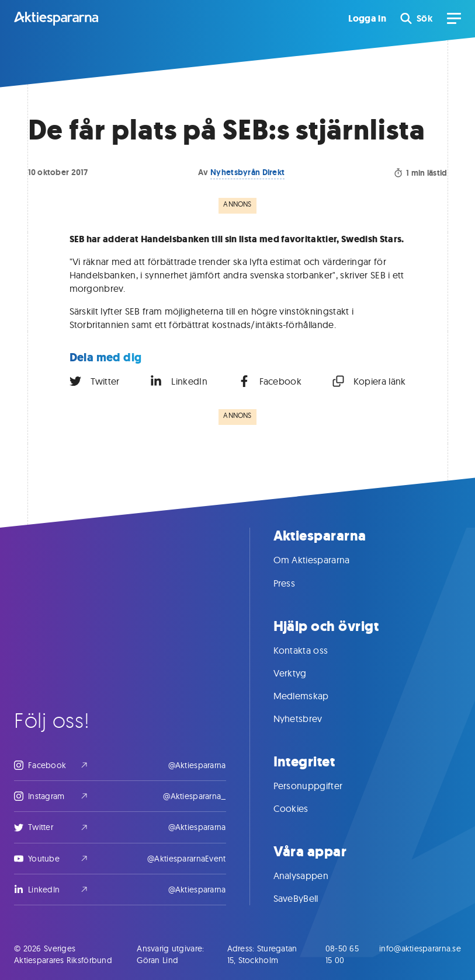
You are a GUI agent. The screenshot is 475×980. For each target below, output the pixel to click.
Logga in (367, 19)
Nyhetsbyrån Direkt (247, 172)
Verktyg (302, 673)
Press (296, 583)
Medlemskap (313, 696)
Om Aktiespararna (323, 560)
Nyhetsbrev (310, 719)
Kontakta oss (313, 650)
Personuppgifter (320, 786)
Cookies (303, 808)
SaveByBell (308, 898)
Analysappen (313, 876)
